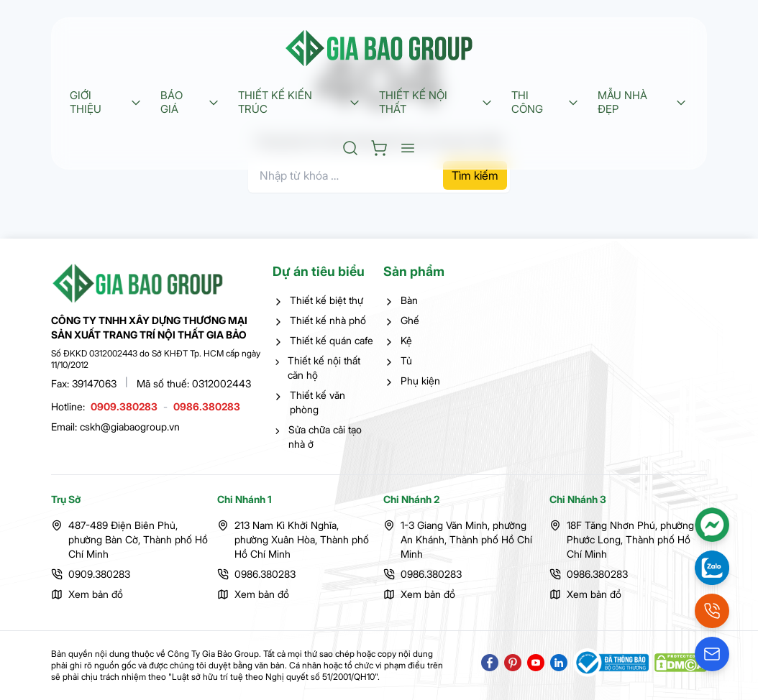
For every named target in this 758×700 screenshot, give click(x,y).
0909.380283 (124, 406)
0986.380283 (207, 406)
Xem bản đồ (96, 594)
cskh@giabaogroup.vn (130, 427)
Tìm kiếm (475, 175)
